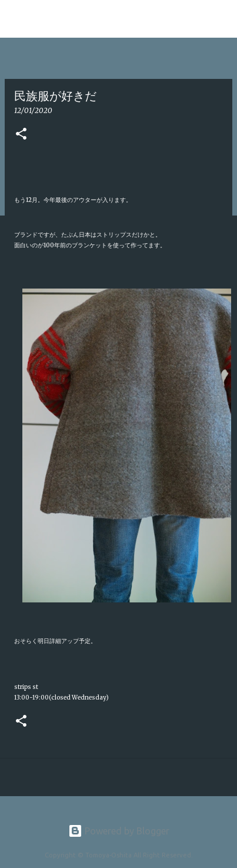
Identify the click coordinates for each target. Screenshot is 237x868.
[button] (21, 135)
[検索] (221, 19)
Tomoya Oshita (62, 19)
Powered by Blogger (119, 831)
